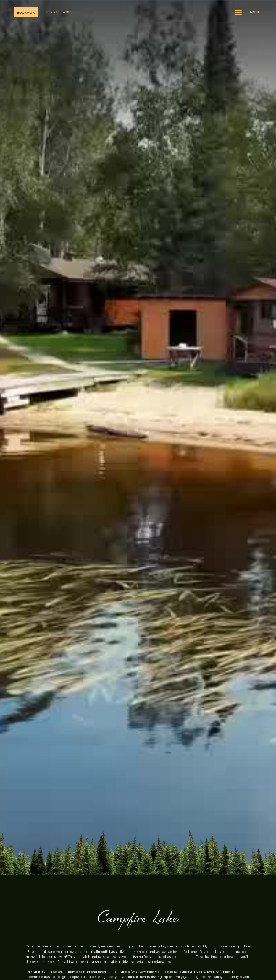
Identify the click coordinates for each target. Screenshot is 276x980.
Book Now (26, 13)
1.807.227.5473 (57, 12)
